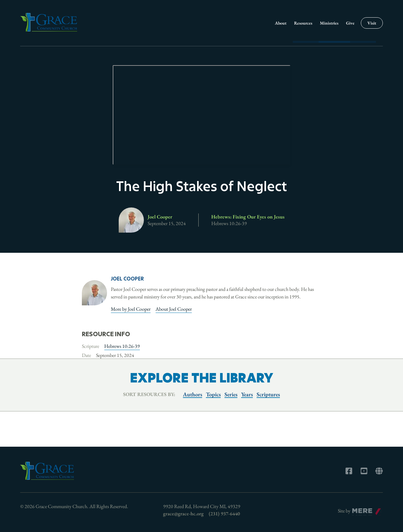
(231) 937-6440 (224, 514)
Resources (303, 23)
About (281, 23)
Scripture (91, 346)
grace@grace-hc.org (183, 514)
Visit (372, 23)
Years (247, 394)
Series (231, 394)
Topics (213, 394)
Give (350, 23)
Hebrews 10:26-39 (122, 346)
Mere (358, 509)
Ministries (329, 23)
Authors (193, 394)
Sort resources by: (149, 394)
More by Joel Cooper (131, 309)
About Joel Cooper (174, 309)
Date (86, 355)
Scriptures (268, 394)
